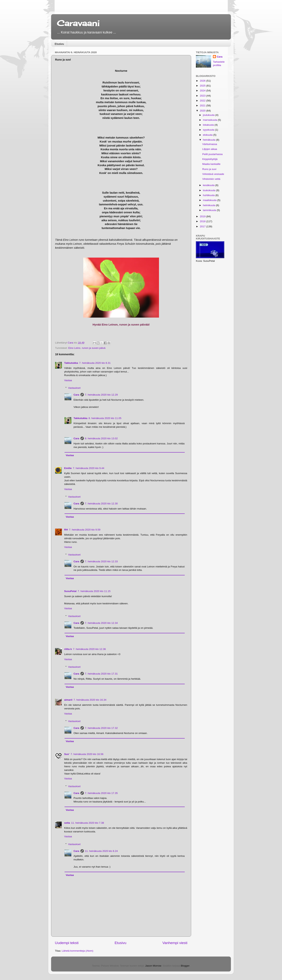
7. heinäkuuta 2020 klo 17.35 (101, 793)
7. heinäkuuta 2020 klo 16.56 (87, 754)
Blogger (185, 966)
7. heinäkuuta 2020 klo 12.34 (101, 623)
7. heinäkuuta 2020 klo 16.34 (90, 700)
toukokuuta (210, 190)
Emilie (68, 468)
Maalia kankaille (211, 164)
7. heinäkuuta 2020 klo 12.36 (89, 649)
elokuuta (208, 135)
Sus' (67, 754)
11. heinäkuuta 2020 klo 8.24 (101, 851)
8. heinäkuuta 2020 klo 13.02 (101, 438)
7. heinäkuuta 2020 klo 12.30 (101, 504)
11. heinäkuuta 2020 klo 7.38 (88, 823)
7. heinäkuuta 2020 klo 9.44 (89, 468)
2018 (203, 221)
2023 (203, 96)
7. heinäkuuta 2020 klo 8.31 (95, 363)
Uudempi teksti (67, 943)
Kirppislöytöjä (210, 159)
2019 (203, 216)
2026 (203, 81)
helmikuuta (209, 205)
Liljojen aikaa (210, 149)
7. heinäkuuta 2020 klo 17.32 (101, 728)
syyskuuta (209, 130)
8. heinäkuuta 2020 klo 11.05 (105, 418)
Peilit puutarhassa (212, 154)
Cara (76, 395)
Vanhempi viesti (175, 943)
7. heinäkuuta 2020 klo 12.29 (101, 395)
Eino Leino (74, 348)
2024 (203, 91)
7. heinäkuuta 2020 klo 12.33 (101, 561)
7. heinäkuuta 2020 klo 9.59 (85, 530)
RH (66, 530)
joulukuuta (209, 115)
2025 (203, 86)
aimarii (68, 700)
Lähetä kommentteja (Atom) (78, 951)
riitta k (68, 649)
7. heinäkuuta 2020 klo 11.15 (94, 591)
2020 (203, 111)
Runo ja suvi (209, 169)
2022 (203, 101)
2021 (203, 106)
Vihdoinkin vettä (211, 179)
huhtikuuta (209, 195)
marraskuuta (210, 120)
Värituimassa (210, 144)
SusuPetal (70, 591)
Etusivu (59, 44)
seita (67, 823)
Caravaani (78, 23)
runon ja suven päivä (94, 348)
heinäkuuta (210, 140)
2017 (203, 226)
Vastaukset (74, 388)
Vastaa (68, 380)
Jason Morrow (153, 966)
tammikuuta (210, 210)
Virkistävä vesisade (213, 174)
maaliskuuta (210, 200)
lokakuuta (209, 125)
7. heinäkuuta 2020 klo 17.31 (101, 674)
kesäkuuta (209, 185)
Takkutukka (71, 363)
